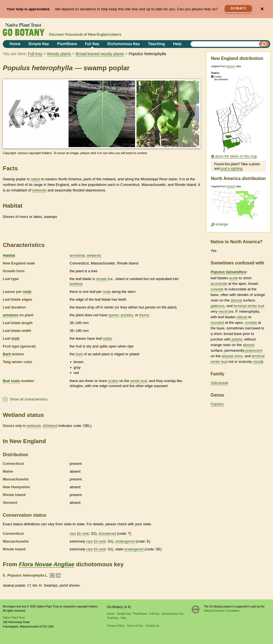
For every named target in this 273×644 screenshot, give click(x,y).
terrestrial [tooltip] (77, 255)
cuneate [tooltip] (217, 289)
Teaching (156, 44)
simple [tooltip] (101, 279)
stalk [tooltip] (15, 338)
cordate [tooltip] (251, 323)
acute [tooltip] (234, 278)
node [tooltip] (27, 292)
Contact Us (152, 626)
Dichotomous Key (124, 44)
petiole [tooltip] (237, 339)
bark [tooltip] (79, 354)
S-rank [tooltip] (84, 534)
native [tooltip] (36, 179)
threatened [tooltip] (107, 534)
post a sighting (231, 169)
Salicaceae (220, 383)
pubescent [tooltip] (254, 350)
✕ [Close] (262, 9)
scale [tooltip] (15, 381)
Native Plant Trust (14, 618)
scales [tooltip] (113, 381)
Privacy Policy (116, 626)
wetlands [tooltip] (39, 190)
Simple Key (39, 44)
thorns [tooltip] (144, 315)
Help (177, 44)
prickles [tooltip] (127, 315)
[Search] (264, 44)
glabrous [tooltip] (218, 306)
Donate (238, 8)
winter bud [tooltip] (139, 381)
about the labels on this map (236, 156)
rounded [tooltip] (217, 323)
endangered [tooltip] (125, 541)
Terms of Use (135, 626)
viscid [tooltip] (223, 311)
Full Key (92, 44)
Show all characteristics (29, 399)
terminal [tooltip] (240, 306)
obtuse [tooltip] (242, 317)
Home (15, 44)
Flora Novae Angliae (47, 564)
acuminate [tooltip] (219, 284)
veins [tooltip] (238, 356)
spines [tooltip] (114, 315)
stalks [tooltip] (107, 338)
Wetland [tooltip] (51, 426)
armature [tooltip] (11, 315)
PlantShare (67, 44)
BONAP (231, 66)
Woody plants (59, 54)
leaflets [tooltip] (75, 284)
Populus (217, 404)
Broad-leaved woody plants (100, 54)
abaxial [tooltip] (236, 300)
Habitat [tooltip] (9, 255)
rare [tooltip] (73, 534)
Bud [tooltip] (6, 381)
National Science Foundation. (222, 611)
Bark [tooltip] (7, 354)
